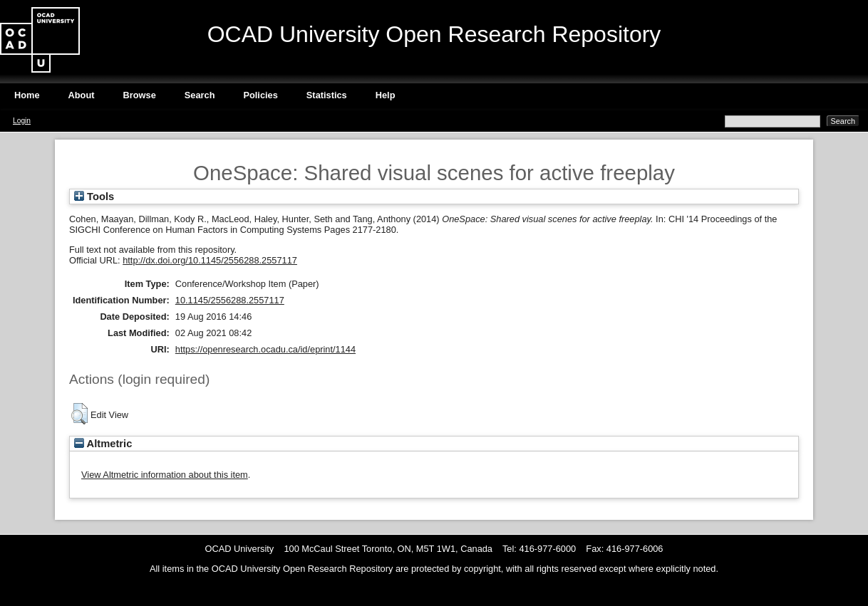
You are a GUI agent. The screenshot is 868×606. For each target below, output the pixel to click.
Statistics (327, 95)
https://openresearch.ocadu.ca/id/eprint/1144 (265, 349)
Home (27, 95)
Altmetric (103, 444)
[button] (79, 414)
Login (22, 121)
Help (386, 95)
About (82, 95)
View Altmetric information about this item (165, 475)
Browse (140, 95)
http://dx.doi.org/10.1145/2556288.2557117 (210, 260)
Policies (260, 95)
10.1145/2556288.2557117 (230, 300)
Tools (94, 197)
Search (200, 95)
